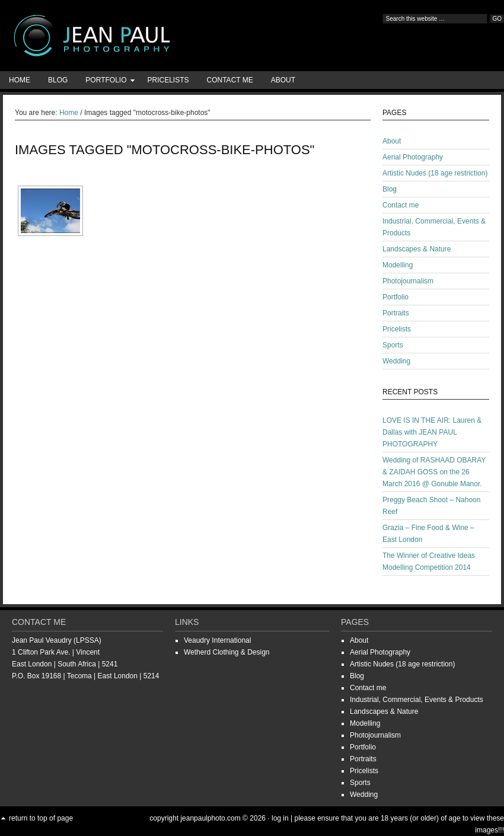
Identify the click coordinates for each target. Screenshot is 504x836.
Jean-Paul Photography (119, 36)
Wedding (396, 361)
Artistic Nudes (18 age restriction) (435, 173)
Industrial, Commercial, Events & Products (417, 700)
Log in (280, 818)
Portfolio (106, 82)
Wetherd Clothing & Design (227, 652)
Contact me (230, 80)
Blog (58, 80)
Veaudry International (217, 640)
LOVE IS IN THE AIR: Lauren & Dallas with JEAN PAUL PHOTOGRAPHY (432, 432)
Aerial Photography (413, 157)
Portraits (396, 313)
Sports (393, 345)
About (283, 80)
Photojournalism (408, 281)
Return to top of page (41, 818)
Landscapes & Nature (417, 249)
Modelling (398, 265)
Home (20, 80)
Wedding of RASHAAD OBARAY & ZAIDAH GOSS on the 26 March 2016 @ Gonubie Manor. (434, 472)
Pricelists (168, 80)
